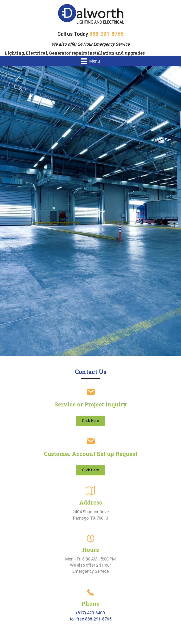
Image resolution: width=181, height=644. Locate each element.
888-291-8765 (107, 34)
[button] (90, 421)
